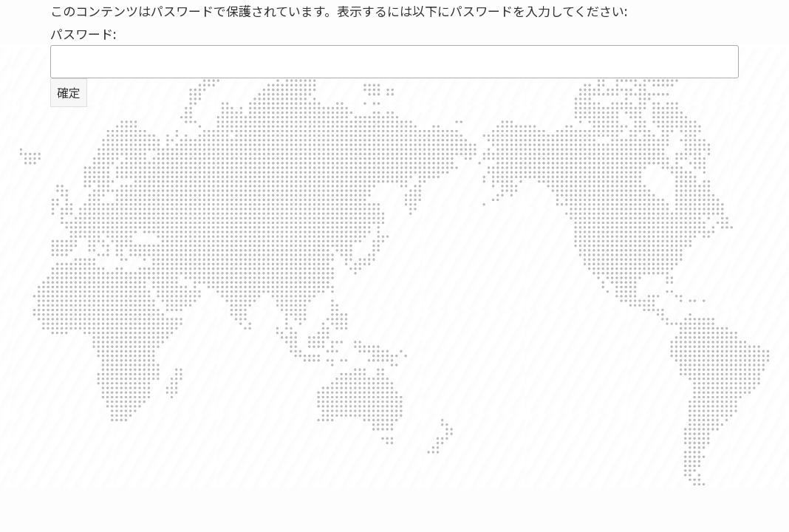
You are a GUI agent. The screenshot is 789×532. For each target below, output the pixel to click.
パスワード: (394, 52)
